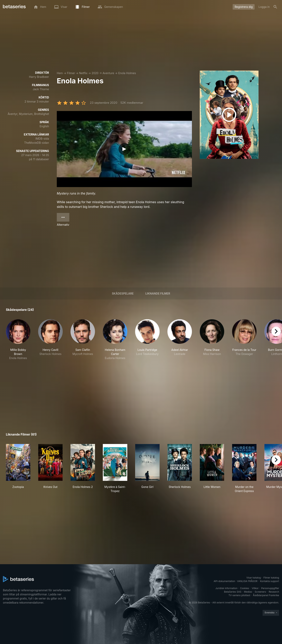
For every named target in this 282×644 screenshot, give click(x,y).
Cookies (245, 588)
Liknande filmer (158, 293)
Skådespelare (123, 293)
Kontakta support (270, 581)
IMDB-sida (42, 139)
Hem (60, 73)
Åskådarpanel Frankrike (266, 595)
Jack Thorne (41, 89)
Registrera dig (244, 7)
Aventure (108, 73)
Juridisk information (226, 588)
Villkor (255, 588)
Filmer (71, 73)
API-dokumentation (224, 581)
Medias (248, 592)
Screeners (260, 592)
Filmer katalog (271, 578)
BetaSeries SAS (233, 592)
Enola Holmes (127, 73)
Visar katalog (254, 578)
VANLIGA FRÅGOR (247, 581)
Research (274, 592)
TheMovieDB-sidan (37, 143)
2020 (95, 73)
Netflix (83, 73)
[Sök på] (275, 7)
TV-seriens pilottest (239, 595)
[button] (18, 340)
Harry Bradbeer (39, 77)
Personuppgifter (270, 588)
